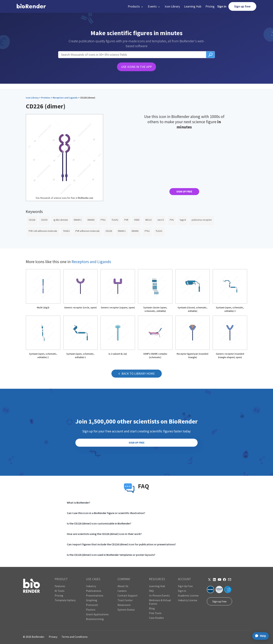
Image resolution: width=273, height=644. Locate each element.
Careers (122, 591)
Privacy (53, 637)
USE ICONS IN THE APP (136, 67)
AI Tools (60, 591)
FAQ (151, 591)
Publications (94, 591)
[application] (260, 636)
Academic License (188, 595)
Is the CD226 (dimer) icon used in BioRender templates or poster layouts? (111, 555)
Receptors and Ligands (65, 98)
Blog (152, 608)
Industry (91, 586)
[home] (31, 6)
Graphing (92, 600)
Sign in (222, 6)
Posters (91, 610)
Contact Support (128, 595)
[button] (136, 6)
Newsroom (124, 605)
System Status (126, 610)
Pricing (210, 6)
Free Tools (155, 613)
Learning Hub (193, 6)
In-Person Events (159, 595)
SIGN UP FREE (184, 191)
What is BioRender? (79, 503)
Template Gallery (65, 600)
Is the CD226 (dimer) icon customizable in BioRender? (99, 523)
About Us (123, 586)
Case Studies (156, 618)
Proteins (46, 98)
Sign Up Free (185, 586)
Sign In (182, 591)
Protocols (92, 605)
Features (60, 586)
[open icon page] (43, 291)
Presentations (95, 595)
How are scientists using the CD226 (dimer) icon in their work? (104, 534)
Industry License (188, 600)
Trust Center (125, 600)
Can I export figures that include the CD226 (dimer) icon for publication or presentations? (121, 544)
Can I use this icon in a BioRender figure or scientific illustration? (106, 513)
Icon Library (172, 6)
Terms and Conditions (75, 637)
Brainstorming (95, 619)
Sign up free (242, 6)
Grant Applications (97, 614)
